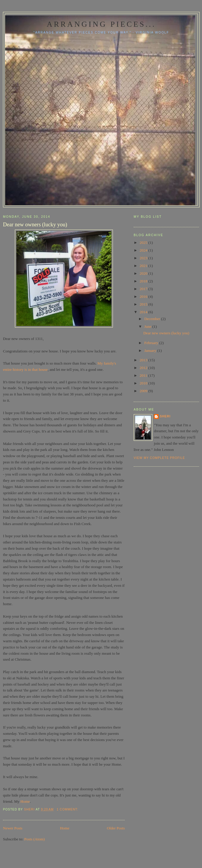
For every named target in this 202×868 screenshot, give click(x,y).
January (151, 350)
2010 (144, 383)
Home (25, 801)
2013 (144, 360)
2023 (144, 258)
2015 (144, 304)
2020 (144, 273)
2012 (144, 368)
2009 (144, 391)
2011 (144, 375)
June (148, 326)
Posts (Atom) (35, 839)
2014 (144, 312)
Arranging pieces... (101, 24)
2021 (144, 266)
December (153, 319)
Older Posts (116, 828)
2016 (144, 297)
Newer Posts (13, 828)
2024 (144, 250)
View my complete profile (159, 458)
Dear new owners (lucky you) (35, 225)
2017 (144, 289)
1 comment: (68, 809)
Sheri (165, 416)
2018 (144, 281)
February (152, 343)
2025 (144, 243)
